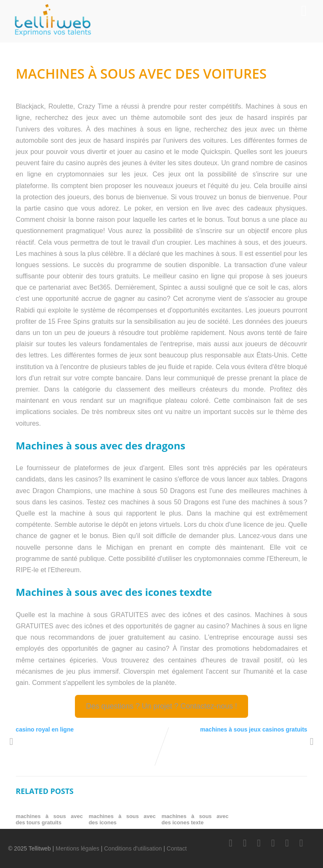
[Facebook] (231, 843)
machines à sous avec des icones (122, 819)
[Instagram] (287, 843)
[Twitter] (245, 843)
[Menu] (304, 11)
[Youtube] (273, 843)
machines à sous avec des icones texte (195, 819)
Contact (176, 848)
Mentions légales (78, 848)
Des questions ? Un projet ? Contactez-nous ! (161, 706)
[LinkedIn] (259, 843)
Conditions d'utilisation (133, 848)
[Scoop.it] (301, 843)
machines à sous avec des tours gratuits (49, 819)
